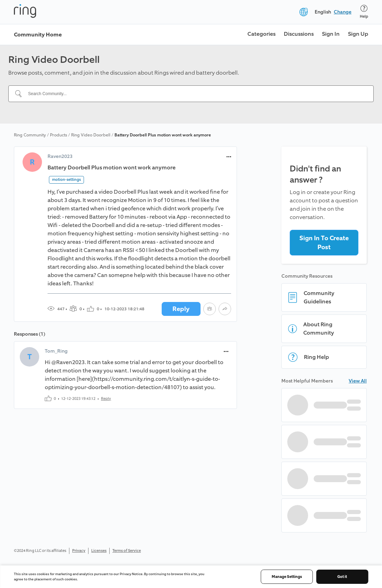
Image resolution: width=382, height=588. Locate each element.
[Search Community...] (195, 94)
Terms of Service (127, 551)
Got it (342, 577)
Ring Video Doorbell (91, 135)
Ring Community (30, 135)
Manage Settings (287, 577)
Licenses (99, 551)
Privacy (79, 551)
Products (58, 135)
